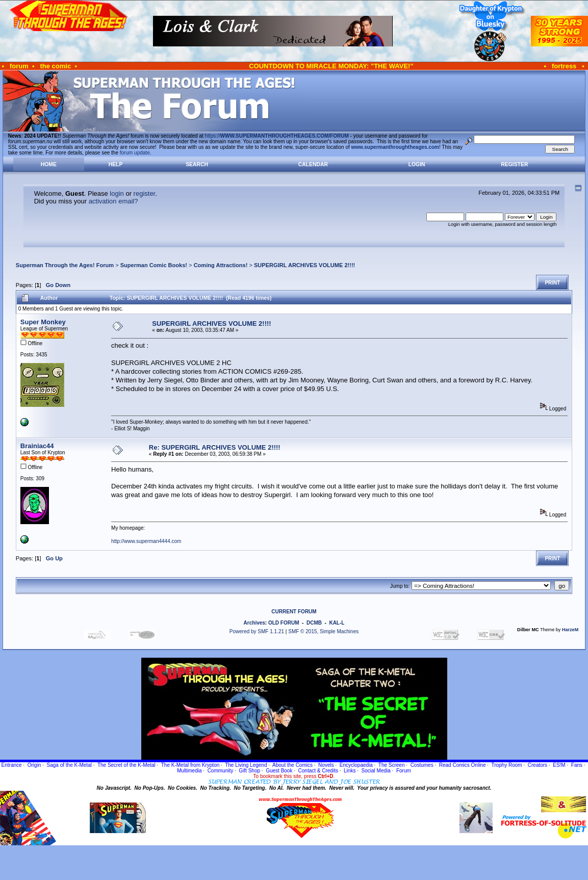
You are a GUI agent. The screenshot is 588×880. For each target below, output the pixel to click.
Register (514, 164)
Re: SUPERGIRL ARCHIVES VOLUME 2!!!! (215, 447)
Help (116, 164)
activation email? (113, 201)
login (117, 193)
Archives (254, 623)
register (145, 193)
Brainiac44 (37, 446)
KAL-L (337, 623)
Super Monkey (43, 322)
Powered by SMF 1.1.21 (257, 631)
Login (417, 164)
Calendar (313, 164)
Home (49, 164)
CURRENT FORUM (294, 612)
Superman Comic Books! (154, 265)
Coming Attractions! (221, 265)
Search (197, 164)
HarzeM (570, 630)
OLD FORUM (284, 623)
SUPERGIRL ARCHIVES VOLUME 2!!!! (304, 265)
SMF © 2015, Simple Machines (323, 631)
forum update (135, 153)
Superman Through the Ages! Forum (65, 265)
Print (552, 283)
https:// (277, 136)
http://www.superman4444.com (146, 541)
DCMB (314, 623)
